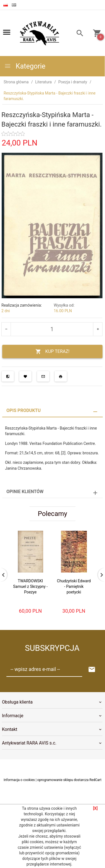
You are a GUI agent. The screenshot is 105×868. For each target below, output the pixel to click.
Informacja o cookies (19, 780)
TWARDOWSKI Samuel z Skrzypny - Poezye (30, 586)
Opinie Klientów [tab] (25, 492)
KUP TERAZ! (52, 352)
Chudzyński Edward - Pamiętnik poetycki (74, 586)
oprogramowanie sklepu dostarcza (63, 780)
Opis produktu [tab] (24, 410)
